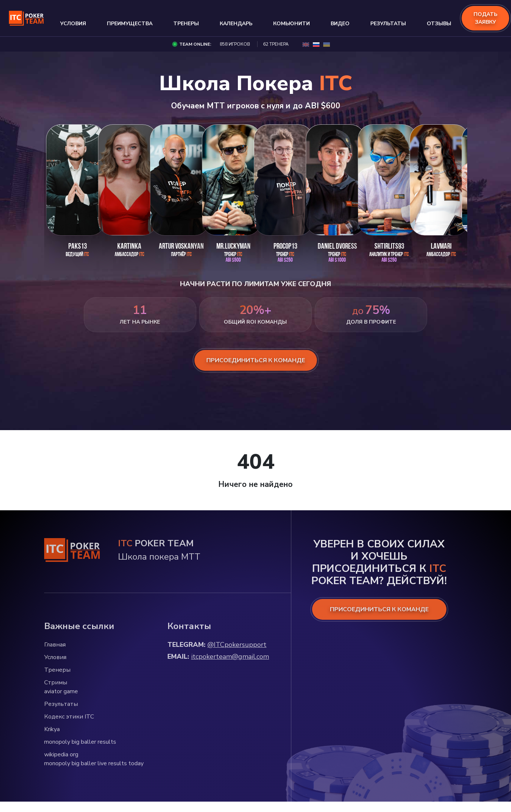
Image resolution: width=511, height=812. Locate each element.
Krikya (52, 729)
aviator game (61, 691)
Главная (55, 645)
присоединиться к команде (256, 360)
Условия (73, 24)
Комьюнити (291, 24)
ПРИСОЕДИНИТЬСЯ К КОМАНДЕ (379, 609)
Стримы (56, 682)
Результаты (388, 24)
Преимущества (130, 24)
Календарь (236, 24)
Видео (340, 24)
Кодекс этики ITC (69, 717)
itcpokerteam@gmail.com (230, 657)
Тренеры (186, 24)
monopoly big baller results (80, 742)
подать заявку (485, 18)
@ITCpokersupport (237, 645)
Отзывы (439, 24)
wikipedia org (61, 754)
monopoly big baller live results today (94, 763)
